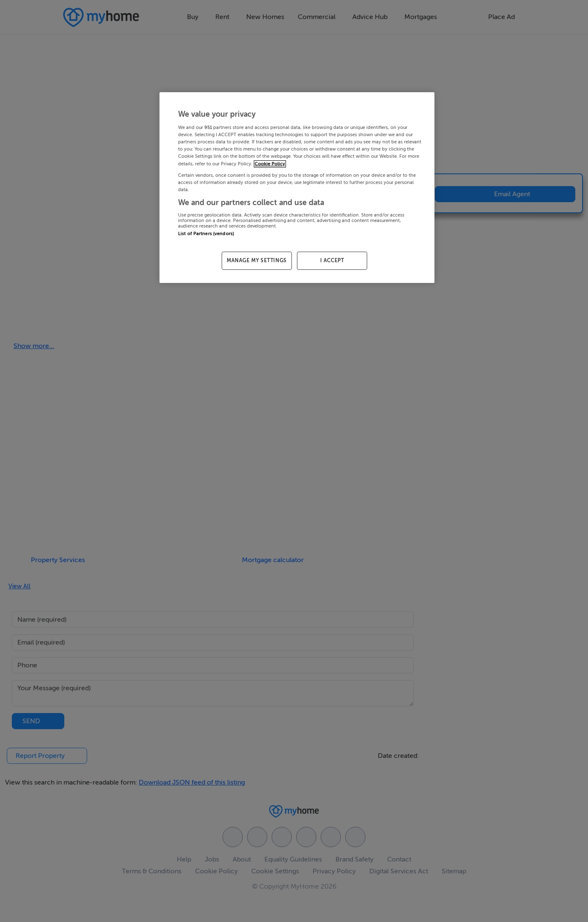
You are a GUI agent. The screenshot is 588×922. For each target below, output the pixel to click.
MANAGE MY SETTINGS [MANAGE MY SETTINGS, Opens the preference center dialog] (257, 261)
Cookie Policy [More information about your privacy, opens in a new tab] (270, 164)
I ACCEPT (332, 261)
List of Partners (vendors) (206, 234)
